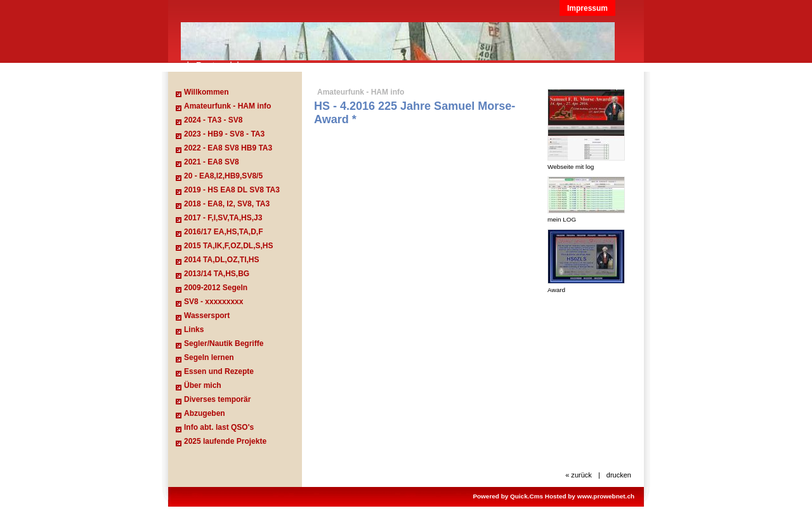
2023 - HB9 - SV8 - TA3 (224, 134)
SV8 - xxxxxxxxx (213, 302)
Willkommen (206, 92)
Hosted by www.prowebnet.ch (590, 496)
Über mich (203, 385)
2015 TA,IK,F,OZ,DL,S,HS (228, 246)
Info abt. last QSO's (219, 427)
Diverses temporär (217, 399)
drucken (619, 475)
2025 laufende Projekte (225, 441)
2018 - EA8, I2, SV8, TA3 (227, 204)
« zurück (579, 475)
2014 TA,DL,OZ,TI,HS (221, 260)
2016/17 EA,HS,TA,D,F (224, 232)
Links (194, 330)
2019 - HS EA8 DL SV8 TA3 (232, 190)
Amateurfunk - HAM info (227, 106)
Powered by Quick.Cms (508, 496)
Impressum (587, 8)
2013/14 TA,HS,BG (217, 274)
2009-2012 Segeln (216, 288)
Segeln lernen (209, 357)
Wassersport (207, 316)
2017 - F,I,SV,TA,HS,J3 (223, 218)
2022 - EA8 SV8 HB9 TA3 (228, 148)
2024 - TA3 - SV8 (213, 120)
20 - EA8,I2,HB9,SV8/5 (223, 176)
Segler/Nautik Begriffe (224, 343)
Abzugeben (205, 413)
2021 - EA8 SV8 (212, 162)
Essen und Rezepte (219, 371)
